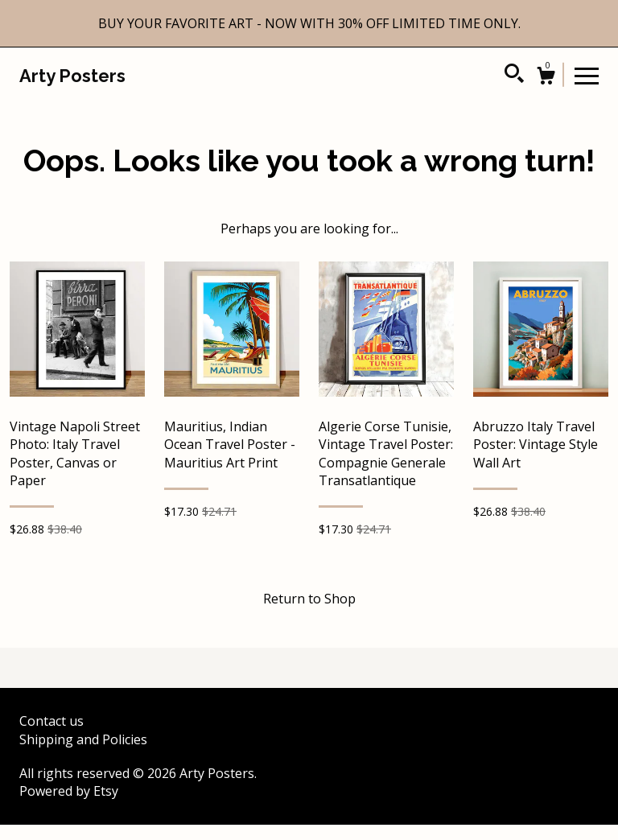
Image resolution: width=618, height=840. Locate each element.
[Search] (514, 76)
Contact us (51, 721)
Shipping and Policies (83, 739)
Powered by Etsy (69, 791)
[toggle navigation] (587, 75)
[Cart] (546, 78)
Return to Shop (309, 599)
